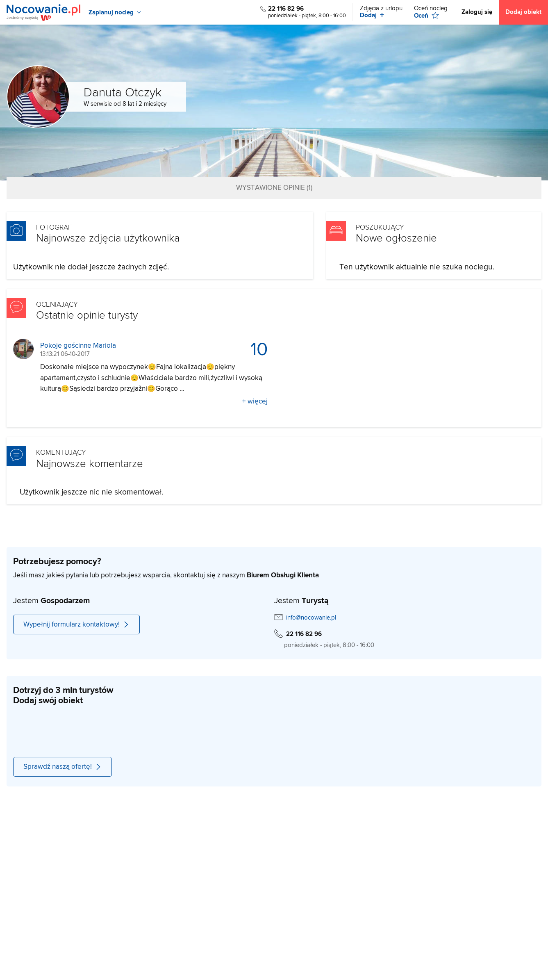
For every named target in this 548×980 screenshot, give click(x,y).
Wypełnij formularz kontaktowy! (76, 624)
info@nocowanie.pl (311, 618)
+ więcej (255, 401)
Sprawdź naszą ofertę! (63, 767)
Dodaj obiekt (523, 12)
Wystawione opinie (274, 188)
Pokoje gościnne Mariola (78, 346)
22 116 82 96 (286, 9)
